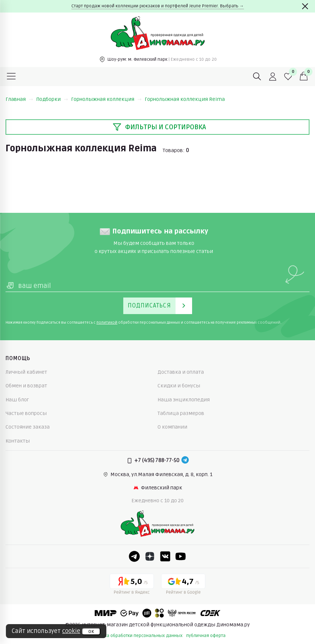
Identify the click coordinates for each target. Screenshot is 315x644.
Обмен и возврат (26, 386)
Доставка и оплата (181, 372)
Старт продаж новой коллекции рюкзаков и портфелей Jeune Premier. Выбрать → (158, 6)
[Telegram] (185, 461)
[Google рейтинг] (183, 585)
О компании (172, 427)
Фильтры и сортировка (159, 127)
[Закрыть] (305, 6)
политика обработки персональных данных (136, 636)
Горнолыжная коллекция (106, 99)
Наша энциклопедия (184, 400)
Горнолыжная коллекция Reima (185, 99)
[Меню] (11, 77)
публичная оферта (206, 636)
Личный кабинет (26, 372)
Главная (19, 99)
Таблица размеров (181, 413)
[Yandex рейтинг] (132, 585)
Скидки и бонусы (179, 386)
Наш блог (17, 400)
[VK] (165, 556)
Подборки (52, 99)
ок (91, 631)
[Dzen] (150, 556)
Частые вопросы (26, 413)
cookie (71, 631)
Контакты (18, 441)
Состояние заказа (28, 427)
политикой (107, 323)
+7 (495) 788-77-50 (157, 460)
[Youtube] (181, 556)
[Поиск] (257, 77)
